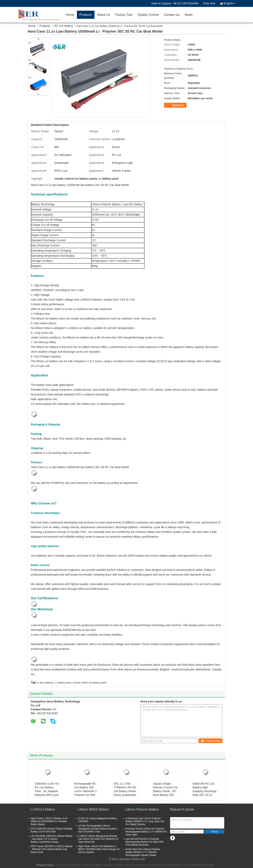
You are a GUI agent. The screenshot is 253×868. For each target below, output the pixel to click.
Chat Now (209, 3)
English (230, 3)
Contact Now (211, 741)
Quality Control (148, 15)
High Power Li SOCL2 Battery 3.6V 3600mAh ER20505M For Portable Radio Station (49, 821)
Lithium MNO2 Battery (93, 809)
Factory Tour (124, 15)
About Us (104, 15)
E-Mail (113, 859)
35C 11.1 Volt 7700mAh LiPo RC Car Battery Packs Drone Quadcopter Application (125, 791)
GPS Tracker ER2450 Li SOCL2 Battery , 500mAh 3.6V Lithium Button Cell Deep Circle (52, 849)
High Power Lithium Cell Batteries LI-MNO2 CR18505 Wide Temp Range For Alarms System (99, 849)
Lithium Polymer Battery (142, 809)
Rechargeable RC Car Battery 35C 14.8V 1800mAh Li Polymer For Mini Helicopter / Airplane (86, 791)
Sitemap (124, 859)
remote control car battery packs (90, 683)
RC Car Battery (64, 26)
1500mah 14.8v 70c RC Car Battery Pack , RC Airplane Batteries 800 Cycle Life (47, 791)
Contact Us (172, 15)
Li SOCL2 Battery (43, 809)
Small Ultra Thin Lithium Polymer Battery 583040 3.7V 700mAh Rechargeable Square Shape (143, 852)
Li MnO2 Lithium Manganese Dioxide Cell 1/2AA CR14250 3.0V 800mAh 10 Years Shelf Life (98, 839)
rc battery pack (63, 683)
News (189, 15)
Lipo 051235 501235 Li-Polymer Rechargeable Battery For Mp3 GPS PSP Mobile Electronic (145, 842)
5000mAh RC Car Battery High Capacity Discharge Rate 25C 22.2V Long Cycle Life (204, 791)
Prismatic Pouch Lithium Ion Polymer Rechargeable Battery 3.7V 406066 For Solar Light (146, 832)
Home (70, 15)
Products (86, 15)
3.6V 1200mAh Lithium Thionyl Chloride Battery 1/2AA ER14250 (51, 830)
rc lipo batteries (45, 683)
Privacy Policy (45, 865)
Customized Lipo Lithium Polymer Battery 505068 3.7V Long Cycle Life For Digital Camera (145, 821)
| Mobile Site (138, 859)
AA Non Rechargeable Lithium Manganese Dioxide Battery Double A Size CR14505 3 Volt (98, 829)
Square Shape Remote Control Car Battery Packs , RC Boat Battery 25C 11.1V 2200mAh (166, 791)
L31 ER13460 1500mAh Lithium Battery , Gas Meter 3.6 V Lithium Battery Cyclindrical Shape (51, 839)
